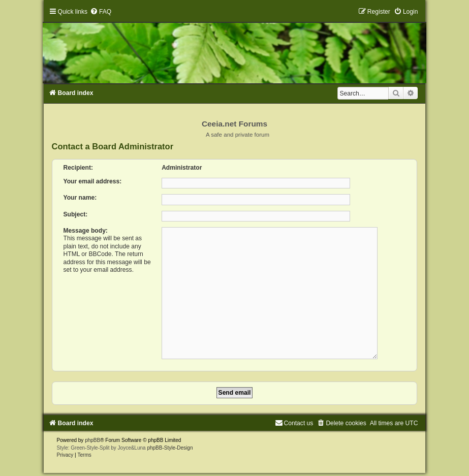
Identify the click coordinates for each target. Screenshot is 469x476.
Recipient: (78, 168)
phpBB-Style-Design (170, 444)
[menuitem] (101, 12)
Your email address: (93, 181)
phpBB (92, 436)
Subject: (76, 214)
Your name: (80, 198)
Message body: (86, 231)
